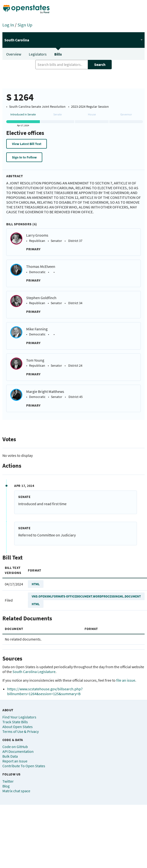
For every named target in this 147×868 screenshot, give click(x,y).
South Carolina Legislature (34, 672)
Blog (6, 786)
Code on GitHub (15, 747)
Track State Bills (15, 722)
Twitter (8, 781)
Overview (14, 54)
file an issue (126, 680)
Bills (58, 54)
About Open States (18, 727)
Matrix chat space (16, 791)
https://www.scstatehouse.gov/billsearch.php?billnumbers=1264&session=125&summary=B (45, 691)
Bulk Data (10, 756)
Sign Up (25, 25)
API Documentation (18, 751)
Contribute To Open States (24, 766)
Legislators (38, 54)
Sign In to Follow (24, 157)
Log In (8, 25)
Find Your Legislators (19, 717)
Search (100, 64)
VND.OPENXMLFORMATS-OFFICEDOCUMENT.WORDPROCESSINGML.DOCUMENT (86, 596)
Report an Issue (15, 761)
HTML (36, 584)
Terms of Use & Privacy (21, 731)
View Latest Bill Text (27, 144)
